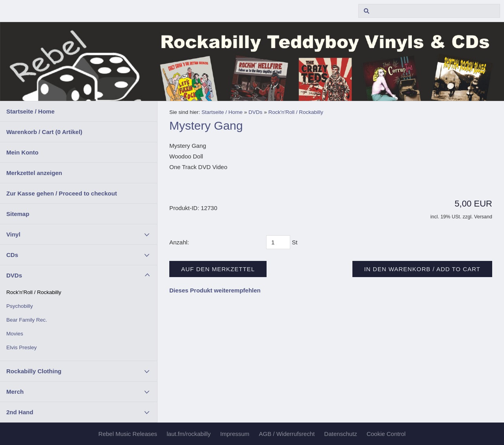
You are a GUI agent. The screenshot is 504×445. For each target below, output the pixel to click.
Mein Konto (22, 152)
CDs (12, 255)
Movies (15, 334)
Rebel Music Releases (128, 434)
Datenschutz (340, 434)
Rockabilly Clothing (34, 371)
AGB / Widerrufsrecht (287, 434)
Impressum (235, 434)
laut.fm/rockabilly (189, 434)
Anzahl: (179, 242)
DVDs (14, 275)
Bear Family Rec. (27, 320)
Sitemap (18, 214)
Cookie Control (386, 434)
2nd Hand (20, 412)
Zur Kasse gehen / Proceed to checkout (62, 193)
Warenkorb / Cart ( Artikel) (44, 132)
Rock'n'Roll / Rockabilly (34, 292)
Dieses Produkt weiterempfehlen (215, 290)
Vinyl (13, 234)
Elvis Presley (21, 347)
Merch (15, 392)
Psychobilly (20, 306)
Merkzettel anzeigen (34, 173)
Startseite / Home (31, 111)
